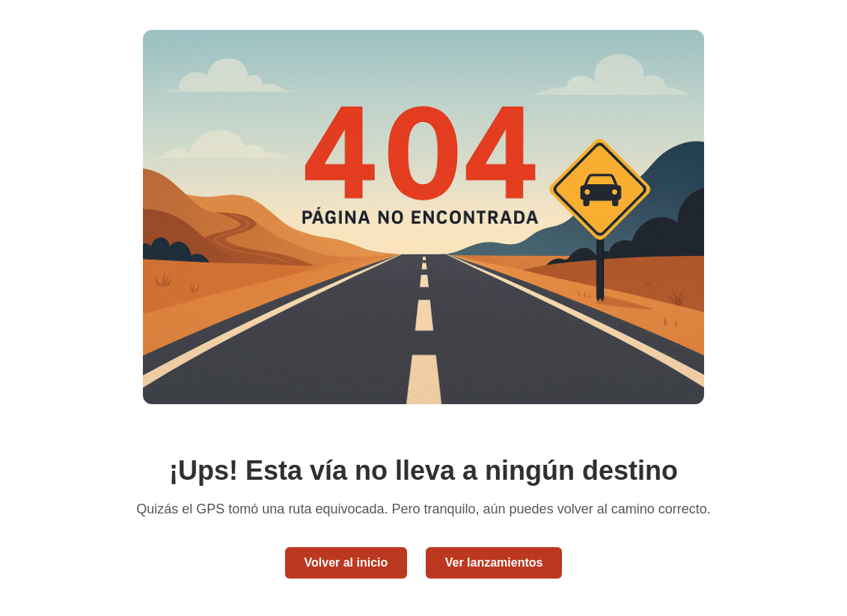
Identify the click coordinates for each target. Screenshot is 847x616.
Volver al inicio (346, 562)
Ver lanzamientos (494, 562)
